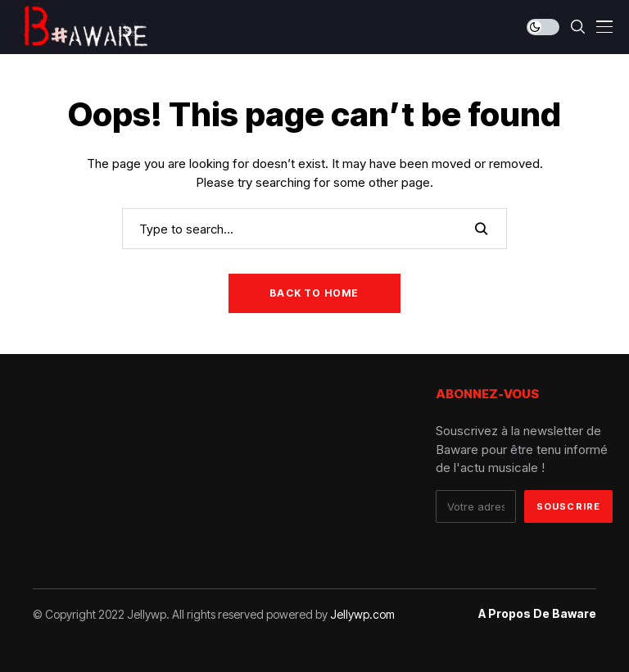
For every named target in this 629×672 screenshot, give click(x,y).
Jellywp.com (362, 614)
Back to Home (314, 293)
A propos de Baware (537, 614)
